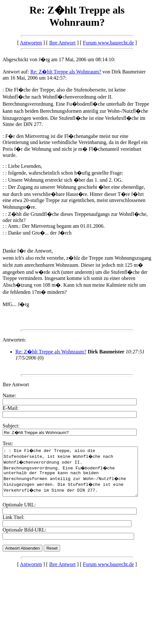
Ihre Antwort (62, 43)
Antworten (31, 43)
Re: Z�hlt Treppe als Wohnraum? (66, 72)
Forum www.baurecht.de (108, 43)
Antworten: (14, 340)
